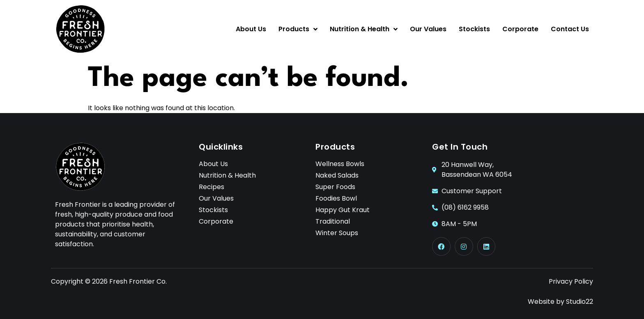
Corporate (520, 29)
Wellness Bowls (340, 164)
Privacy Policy (571, 281)
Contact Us (570, 29)
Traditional (333, 222)
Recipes (212, 187)
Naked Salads (337, 176)
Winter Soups (337, 233)
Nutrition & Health (364, 29)
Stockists (474, 29)
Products (298, 29)
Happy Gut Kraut (343, 210)
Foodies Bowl (336, 199)
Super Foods (335, 187)
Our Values (428, 29)
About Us (251, 29)
